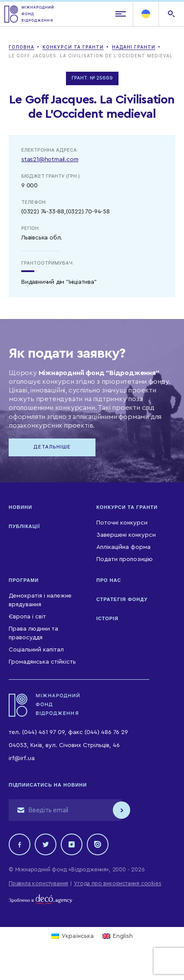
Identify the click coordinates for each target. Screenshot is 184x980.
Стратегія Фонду (122, 599)
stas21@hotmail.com (50, 159)
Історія (107, 618)
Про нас (109, 580)
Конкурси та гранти (127, 507)
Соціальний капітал (36, 650)
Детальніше (52, 447)
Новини (20, 507)
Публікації (24, 526)
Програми (24, 580)
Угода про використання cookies (117, 883)
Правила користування (38, 883)
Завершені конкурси (126, 535)
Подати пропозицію (125, 559)
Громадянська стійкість (42, 662)
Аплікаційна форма (123, 547)
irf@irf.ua (22, 758)
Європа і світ (27, 617)
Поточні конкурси (122, 523)
